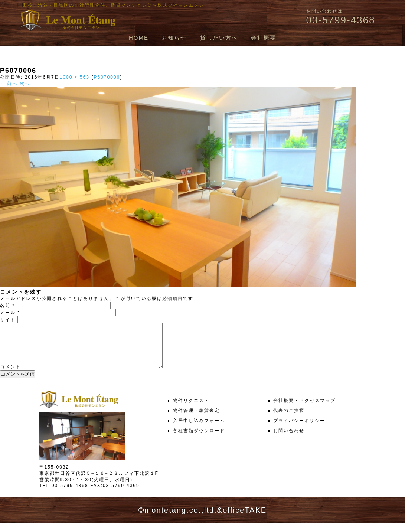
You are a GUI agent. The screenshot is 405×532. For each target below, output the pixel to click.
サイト (8, 320)
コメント (10, 376)
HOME (139, 38)
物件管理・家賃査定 (196, 420)
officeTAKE (245, 519)
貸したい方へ (219, 38)
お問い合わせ (289, 440)
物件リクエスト (191, 409)
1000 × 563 (75, 77)
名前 (7, 306)
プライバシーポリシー (299, 430)
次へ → (28, 84)
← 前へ (9, 84)
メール (10, 313)
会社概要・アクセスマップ (304, 409)
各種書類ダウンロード (199, 440)
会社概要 (264, 38)
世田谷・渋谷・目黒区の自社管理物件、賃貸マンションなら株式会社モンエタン (111, 5)
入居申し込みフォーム (199, 430)
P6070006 (107, 77)
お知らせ (174, 38)
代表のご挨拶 (289, 420)
